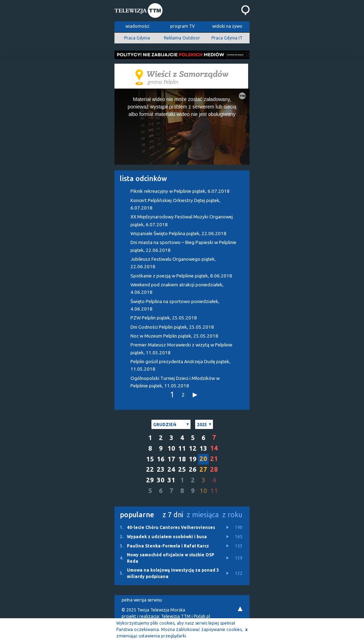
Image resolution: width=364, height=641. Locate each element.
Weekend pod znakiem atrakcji (177, 288)
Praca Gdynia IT (227, 38)
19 (193, 459)
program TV (183, 26)
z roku (232, 515)
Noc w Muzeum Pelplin (174, 336)
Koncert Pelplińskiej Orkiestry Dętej (175, 204)
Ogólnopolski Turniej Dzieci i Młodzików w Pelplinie (175, 382)
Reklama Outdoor (182, 38)
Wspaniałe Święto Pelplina (178, 234)
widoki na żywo (227, 26)
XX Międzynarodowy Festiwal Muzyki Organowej (182, 221)
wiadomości (137, 26)
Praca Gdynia (137, 38)
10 (171, 448)
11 (182, 448)
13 (203, 448)
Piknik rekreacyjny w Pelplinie (180, 191)
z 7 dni (173, 515)
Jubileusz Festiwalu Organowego (173, 263)
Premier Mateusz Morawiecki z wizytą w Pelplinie (181, 349)
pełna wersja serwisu (142, 600)
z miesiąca (203, 515)
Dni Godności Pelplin (172, 327)
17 (171, 459)
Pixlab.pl (202, 616)
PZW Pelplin (164, 318)
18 (182, 459)
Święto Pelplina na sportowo (175, 305)
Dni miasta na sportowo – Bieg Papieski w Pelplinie (183, 246)
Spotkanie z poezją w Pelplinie (181, 276)
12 (193, 448)
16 (161, 459)
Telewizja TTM (176, 616)
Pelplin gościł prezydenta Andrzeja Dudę (180, 365)
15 (150, 459)
